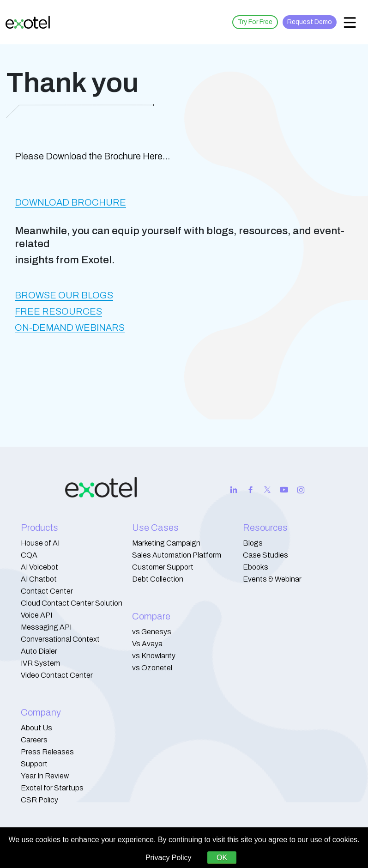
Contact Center (47, 591)
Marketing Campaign (166, 543)
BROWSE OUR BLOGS (64, 295)
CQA (29, 555)
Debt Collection (158, 579)
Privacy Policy (169, 858)
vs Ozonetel (152, 668)
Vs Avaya (147, 644)
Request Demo (310, 22)
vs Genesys (152, 632)
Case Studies (265, 555)
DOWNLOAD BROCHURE (70, 202)
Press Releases (47, 752)
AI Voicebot (39, 567)
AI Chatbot (39, 579)
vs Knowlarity (154, 656)
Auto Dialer (39, 651)
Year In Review (45, 776)
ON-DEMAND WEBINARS (70, 328)
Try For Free (255, 22)
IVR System (40, 663)
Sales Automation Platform (177, 555)
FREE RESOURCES (58, 311)
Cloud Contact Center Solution (72, 603)
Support (34, 764)
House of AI (40, 543)
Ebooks (256, 567)
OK (222, 858)
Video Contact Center (57, 675)
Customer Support (163, 567)
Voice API (36, 615)
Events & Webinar (272, 579)
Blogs (253, 543)
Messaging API (46, 627)
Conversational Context (60, 639)
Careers (34, 740)
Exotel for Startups (52, 788)
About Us (36, 728)
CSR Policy (39, 800)
